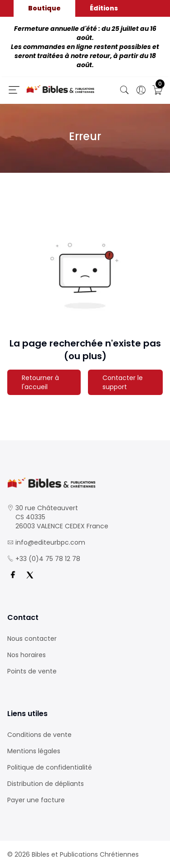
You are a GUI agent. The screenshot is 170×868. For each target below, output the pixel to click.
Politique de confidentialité (50, 767)
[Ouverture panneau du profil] (141, 90)
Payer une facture (36, 800)
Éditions (104, 8)
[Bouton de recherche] (125, 90)
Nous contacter (32, 639)
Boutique (44, 8)
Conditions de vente (39, 735)
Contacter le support (123, 382)
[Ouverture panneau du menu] (14, 90)
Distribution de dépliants (46, 784)
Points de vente (32, 671)
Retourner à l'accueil (40, 382)
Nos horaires (27, 655)
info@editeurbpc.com (50, 542)
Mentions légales (34, 751)
